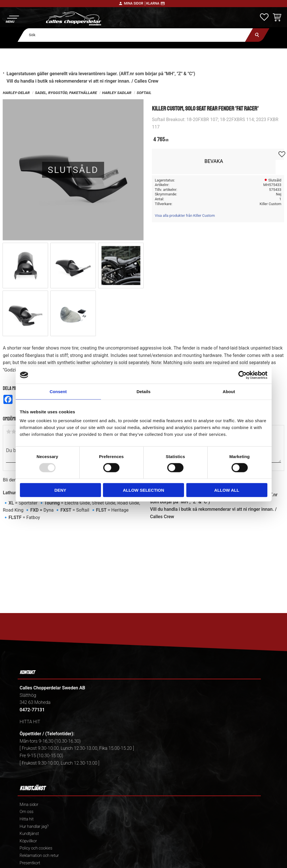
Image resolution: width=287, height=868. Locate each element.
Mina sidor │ (135, 3)
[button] (12, 19)
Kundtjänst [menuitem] (29, 834)
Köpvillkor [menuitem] (28, 841)
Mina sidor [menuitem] (29, 805)
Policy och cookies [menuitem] (36, 848)
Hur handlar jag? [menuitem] (34, 827)
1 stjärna (9, 432)
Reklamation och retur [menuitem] (39, 856)
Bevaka (214, 161)
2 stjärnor (14, 432)
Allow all (227, 490)
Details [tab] (143, 391)
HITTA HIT (30, 722)
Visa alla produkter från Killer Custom (185, 216)
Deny (60, 490)
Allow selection (143, 490)
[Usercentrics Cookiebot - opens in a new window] (242, 375)
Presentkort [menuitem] (30, 863)
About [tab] (229, 391)
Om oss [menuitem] (26, 812)
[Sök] (257, 35)
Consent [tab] (58, 391)
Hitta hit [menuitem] (27, 819)
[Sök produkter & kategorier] (135, 35)
